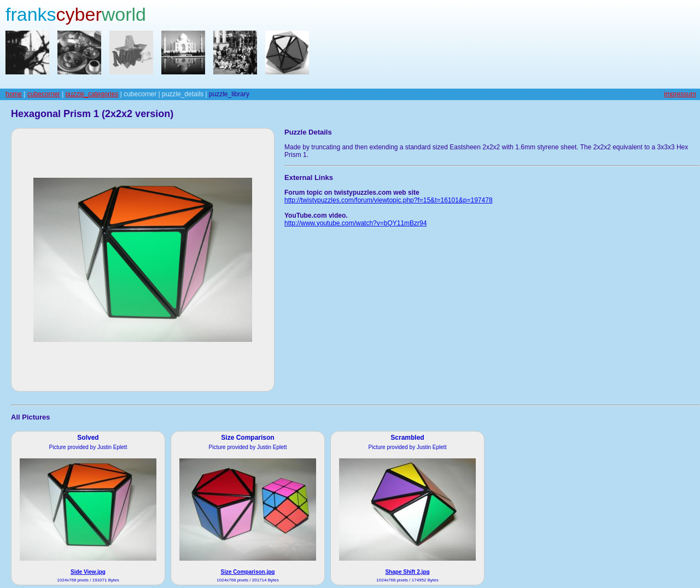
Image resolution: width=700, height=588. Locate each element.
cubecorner (44, 94)
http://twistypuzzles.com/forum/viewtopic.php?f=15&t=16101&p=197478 (389, 200)
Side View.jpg (88, 572)
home (14, 94)
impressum (680, 94)
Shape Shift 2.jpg (407, 572)
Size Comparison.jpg (248, 572)
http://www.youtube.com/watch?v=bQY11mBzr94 (355, 223)
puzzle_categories (92, 94)
